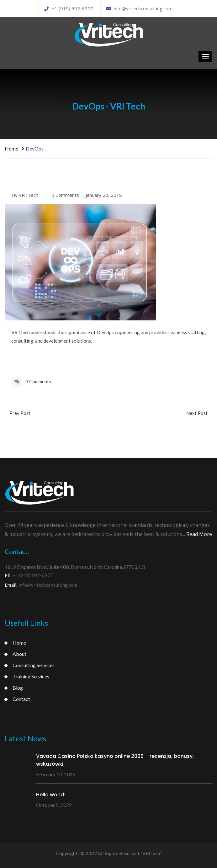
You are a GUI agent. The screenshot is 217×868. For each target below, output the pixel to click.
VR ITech (29, 195)
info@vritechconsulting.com (139, 8)
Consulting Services (34, 665)
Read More (199, 534)
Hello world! (51, 795)
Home (11, 148)
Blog (18, 688)
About (19, 654)
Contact (21, 699)
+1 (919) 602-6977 (69, 8)
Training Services (31, 676)
